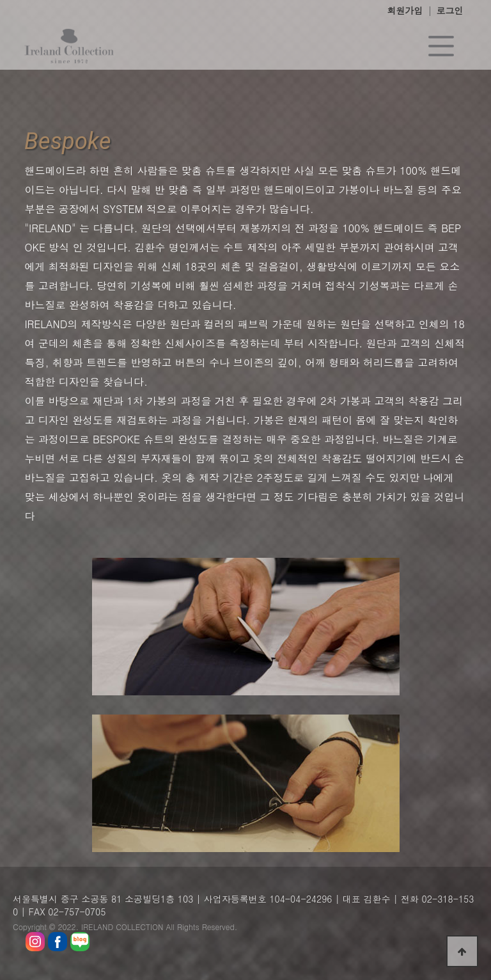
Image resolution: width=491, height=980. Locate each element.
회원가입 (405, 10)
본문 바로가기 (0, 0)
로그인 (450, 10)
